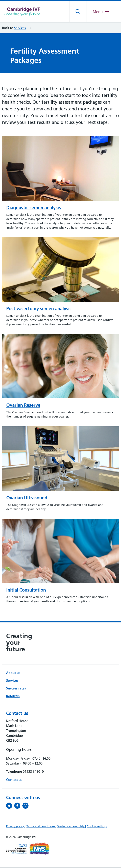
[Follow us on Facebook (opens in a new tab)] (18, 806)
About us (13, 673)
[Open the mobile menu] (101, 12)
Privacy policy (15, 827)
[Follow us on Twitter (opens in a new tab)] (10, 806)
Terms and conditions (41, 827)
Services (20, 28)
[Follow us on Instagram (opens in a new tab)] (26, 806)
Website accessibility (71, 827)
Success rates (16, 689)
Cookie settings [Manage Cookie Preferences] (97, 827)
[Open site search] (78, 12)
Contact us (14, 780)
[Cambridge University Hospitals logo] (22, 12)
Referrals (13, 697)
